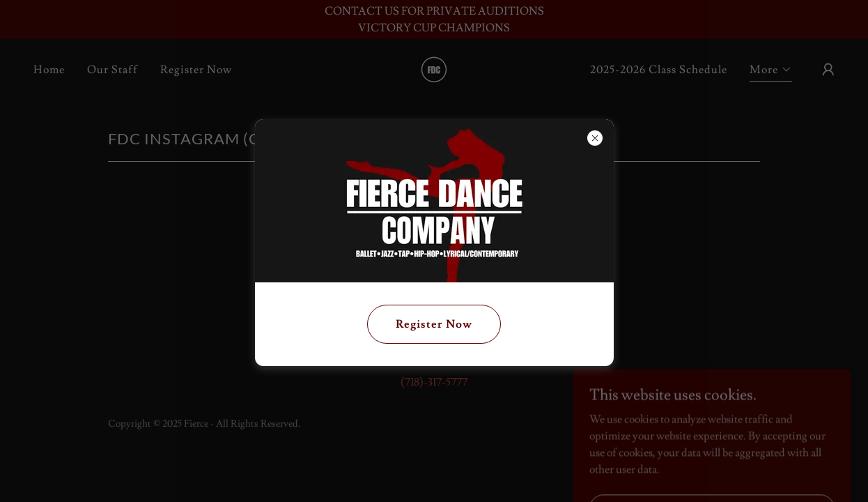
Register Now (434, 324)
